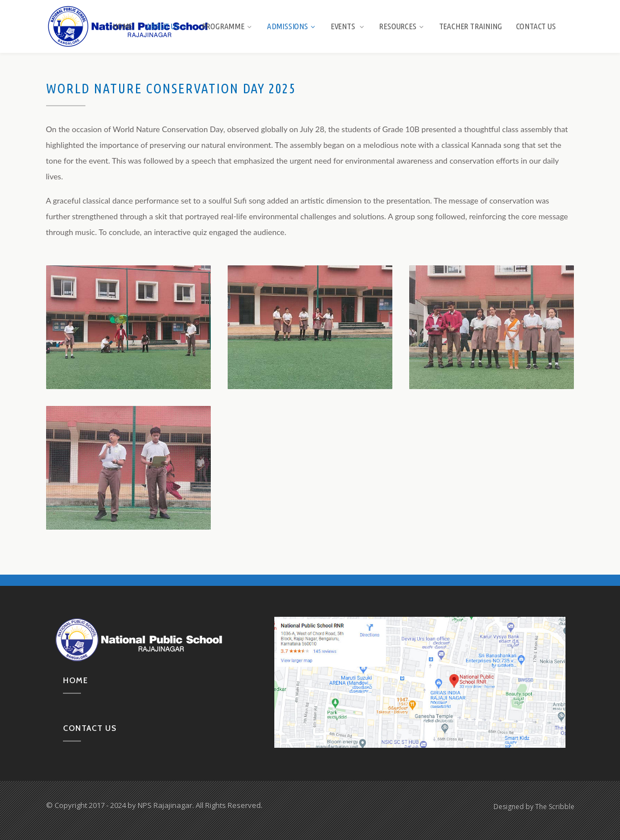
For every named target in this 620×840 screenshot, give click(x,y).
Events (348, 26)
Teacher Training (470, 26)
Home (122, 26)
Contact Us (536, 26)
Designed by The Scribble (534, 807)
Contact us (90, 728)
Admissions (292, 26)
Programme (227, 26)
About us (167, 26)
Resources (402, 26)
